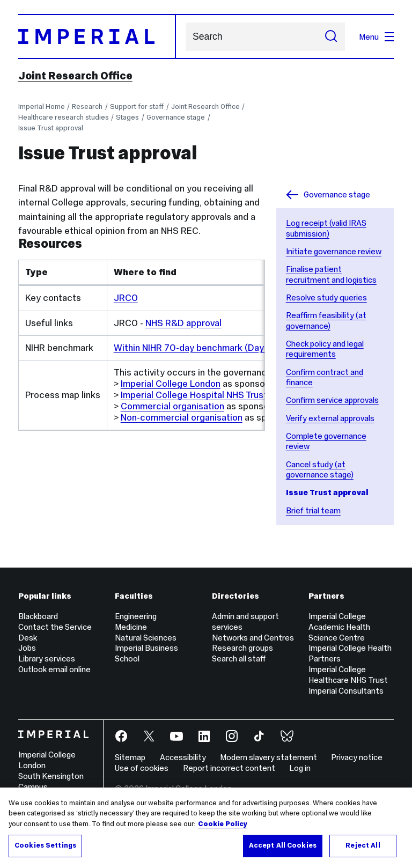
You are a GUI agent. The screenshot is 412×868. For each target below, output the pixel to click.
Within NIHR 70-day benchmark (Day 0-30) (202, 348)
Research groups (242, 648)
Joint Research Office (75, 76)
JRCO (126, 298)
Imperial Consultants (346, 691)
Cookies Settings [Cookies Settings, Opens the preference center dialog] (45, 845)
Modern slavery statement (268, 757)
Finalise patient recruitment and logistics (331, 274)
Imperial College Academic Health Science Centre (339, 627)
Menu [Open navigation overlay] (376, 37)
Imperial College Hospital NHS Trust (194, 395)
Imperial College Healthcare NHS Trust (348, 675)
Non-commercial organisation (182, 417)
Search (185, 37)
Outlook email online (54, 669)
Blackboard (38, 616)
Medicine (131, 627)
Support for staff (137, 106)
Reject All (363, 845)
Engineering (136, 616)
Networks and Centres (253, 638)
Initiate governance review (334, 251)
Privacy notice (357, 757)
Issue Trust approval (51, 128)
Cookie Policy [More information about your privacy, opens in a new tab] (223, 824)
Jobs (27, 648)
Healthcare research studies (64, 117)
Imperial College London (171, 384)
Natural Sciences (146, 638)
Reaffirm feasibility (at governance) (326, 321)
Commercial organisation (172, 406)
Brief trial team (313, 510)
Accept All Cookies (283, 845)
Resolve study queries (326, 297)
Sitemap (130, 757)
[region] (206, 828)
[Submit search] (331, 37)
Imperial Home (42, 106)
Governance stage (176, 117)
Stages (127, 117)
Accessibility (183, 757)
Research (87, 106)
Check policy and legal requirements (325, 349)
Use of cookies (142, 768)
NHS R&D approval (183, 323)
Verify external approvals (330, 418)
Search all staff (239, 659)
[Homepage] (97, 36)
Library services (47, 659)
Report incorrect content (229, 768)
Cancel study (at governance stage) (320, 470)
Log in (300, 768)
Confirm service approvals (332, 400)
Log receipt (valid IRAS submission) (326, 228)
